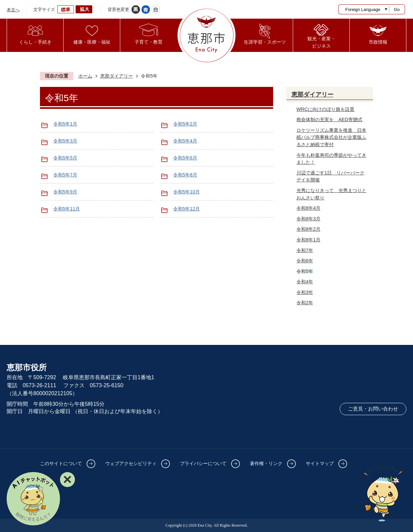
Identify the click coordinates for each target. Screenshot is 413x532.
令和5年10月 (187, 192)
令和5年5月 (65, 158)
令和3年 (305, 292)
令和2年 (305, 303)
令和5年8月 (185, 175)
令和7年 (305, 250)
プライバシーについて (203, 463)
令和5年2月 (185, 124)
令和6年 (305, 261)
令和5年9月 (65, 192)
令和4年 (305, 282)
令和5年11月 (67, 209)
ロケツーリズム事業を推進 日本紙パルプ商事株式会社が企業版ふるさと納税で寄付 (331, 137)
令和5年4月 (185, 141)
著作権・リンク (266, 463)
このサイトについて (61, 463)
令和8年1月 (308, 240)
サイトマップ (320, 463)
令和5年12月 (187, 209)
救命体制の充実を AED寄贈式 (329, 120)
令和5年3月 (65, 141)
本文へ (13, 10)
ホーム (85, 76)
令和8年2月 (308, 229)
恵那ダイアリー (117, 76)
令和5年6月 (185, 158)
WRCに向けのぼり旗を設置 (325, 109)
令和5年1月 (65, 124)
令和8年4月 (308, 208)
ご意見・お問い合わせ (373, 409)
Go (397, 9)
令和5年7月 (65, 175)
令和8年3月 (308, 219)
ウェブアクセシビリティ (131, 463)
